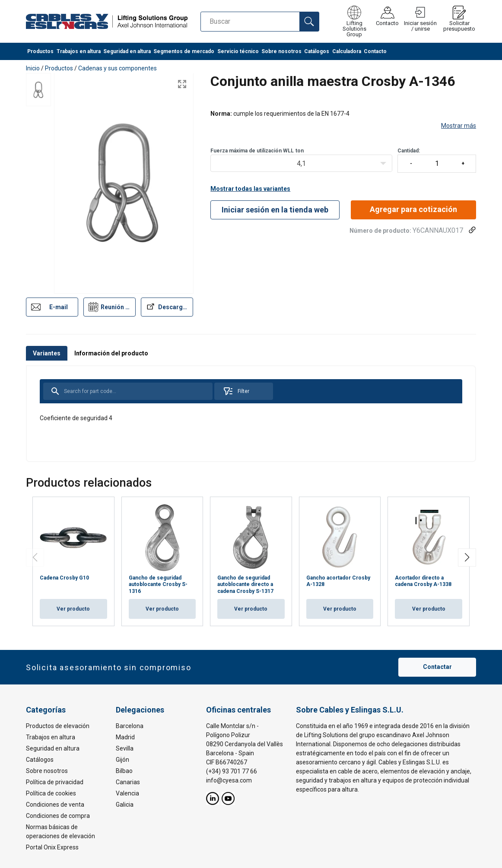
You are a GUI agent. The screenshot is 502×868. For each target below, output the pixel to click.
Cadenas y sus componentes (118, 68)
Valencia (127, 793)
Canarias (128, 782)
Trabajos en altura (79, 52)
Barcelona (130, 726)
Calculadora (347, 52)
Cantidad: (437, 160)
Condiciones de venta (55, 805)
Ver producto (73, 609)
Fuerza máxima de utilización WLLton (257, 151)
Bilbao (124, 771)
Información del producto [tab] (111, 353)
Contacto (375, 52)
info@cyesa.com (229, 780)
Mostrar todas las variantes (250, 189)
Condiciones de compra (58, 816)
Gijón (122, 760)
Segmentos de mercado (184, 52)
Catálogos (317, 52)
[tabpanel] (251, 414)
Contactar (437, 667)
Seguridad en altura (127, 52)
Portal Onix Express (52, 847)
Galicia (125, 805)
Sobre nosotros (281, 52)
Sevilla (125, 748)
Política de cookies (51, 793)
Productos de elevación (58, 726)
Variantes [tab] (47, 353)
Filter (236, 391)
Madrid (125, 737)
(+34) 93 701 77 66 (232, 771)
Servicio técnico (238, 52)
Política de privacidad (55, 782)
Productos (40, 52)
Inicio (33, 68)
